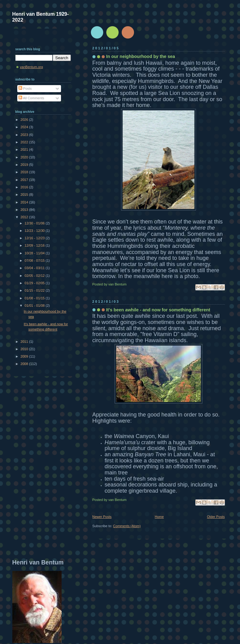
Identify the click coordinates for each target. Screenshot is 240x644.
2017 (25, 180)
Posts (25, 88)
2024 (25, 127)
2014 (25, 202)
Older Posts (216, 517)
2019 (25, 165)
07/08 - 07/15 (35, 260)
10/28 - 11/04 (35, 253)
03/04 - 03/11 (35, 268)
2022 (25, 142)
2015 (25, 195)
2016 (25, 187)
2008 (25, 364)
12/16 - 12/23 (35, 238)
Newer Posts (102, 517)
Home (159, 517)
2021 (25, 150)
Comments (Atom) (127, 526)
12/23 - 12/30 (35, 231)
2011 (25, 342)
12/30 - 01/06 (35, 223)
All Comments (31, 98)
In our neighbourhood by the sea (141, 56)
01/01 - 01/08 (35, 306)
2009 (25, 356)
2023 (25, 135)
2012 (25, 217)
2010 (25, 349)
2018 (25, 172)
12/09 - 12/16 (35, 245)
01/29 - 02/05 (35, 283)
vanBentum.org (32, 67)
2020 (25, 157)
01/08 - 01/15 (35, 298)
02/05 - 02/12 (35, 276)
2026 (25, 120)
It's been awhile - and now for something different (158, 310)
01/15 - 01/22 (35, 290)
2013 (25, 210)
